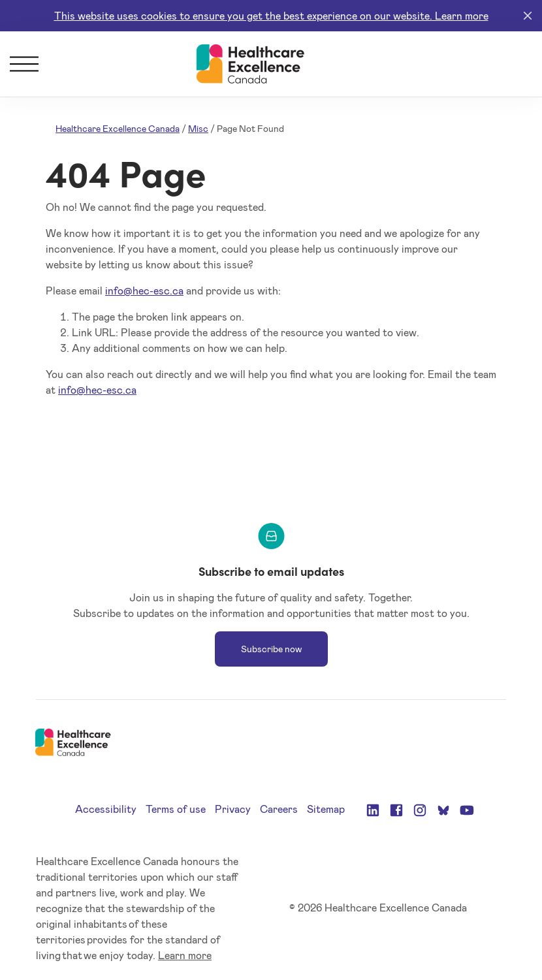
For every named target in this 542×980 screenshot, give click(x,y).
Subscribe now (271, 649)
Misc (198, 128)
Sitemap (326, 809)
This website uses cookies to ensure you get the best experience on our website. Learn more (271, 15)
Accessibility (106, 809)
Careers (279, 809)
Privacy (233, 809)
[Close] (528, 16)
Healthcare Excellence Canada (118, 128)
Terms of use (176, 809)
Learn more (185, 955)
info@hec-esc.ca (144, 290)
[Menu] (24, 64)
